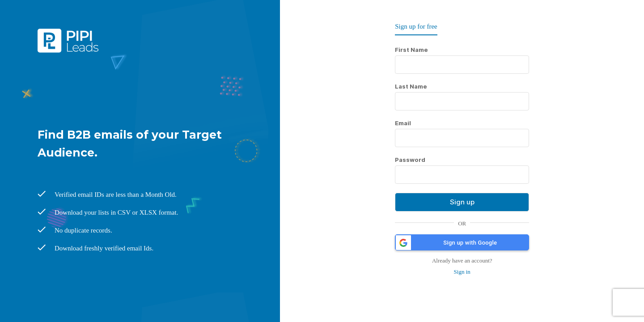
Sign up (462, 202)
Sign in (462, 272)
